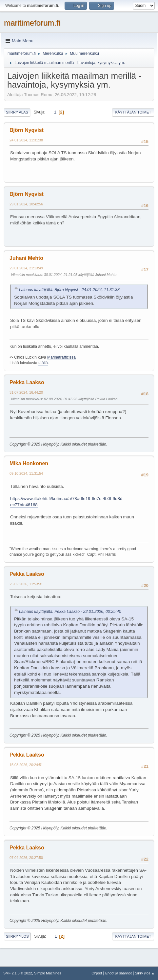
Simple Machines (48, 973)
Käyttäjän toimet (133, 112)
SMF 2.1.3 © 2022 (18, 973)
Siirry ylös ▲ (145, 973)
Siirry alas (17, 112)
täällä (43, 363)
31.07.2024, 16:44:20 (26, 392)
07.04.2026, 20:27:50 (26, 858)
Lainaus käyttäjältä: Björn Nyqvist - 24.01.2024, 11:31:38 (69, 290)
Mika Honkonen (29, 463)
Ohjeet (97, 973)
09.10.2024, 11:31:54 (26, 473)
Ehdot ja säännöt (118, 973)
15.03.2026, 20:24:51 (26, 765)
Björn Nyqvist (27, 130)
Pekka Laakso (27, 382)
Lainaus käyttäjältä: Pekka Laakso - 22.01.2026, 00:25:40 (70, 612)
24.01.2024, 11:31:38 (26, 140)
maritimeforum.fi (32, 23)
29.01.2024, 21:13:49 (26, 268)
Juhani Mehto (26, 258)
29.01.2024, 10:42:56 (26, 204)
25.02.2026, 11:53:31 (26, 584)
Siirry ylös (17, 936)
